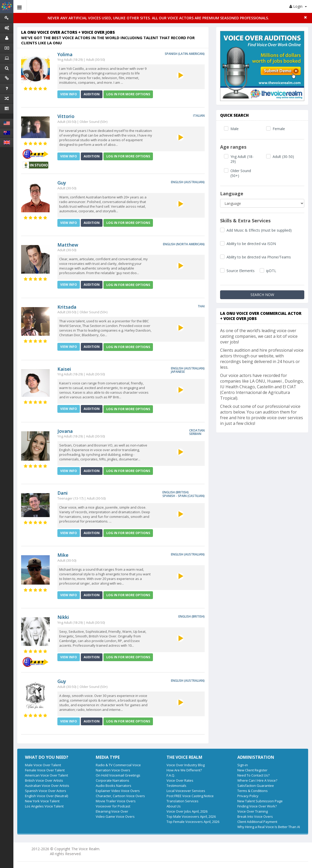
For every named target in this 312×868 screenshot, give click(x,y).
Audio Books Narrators (114, 786)
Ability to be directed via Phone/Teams (259, 257)
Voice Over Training (253, 811)
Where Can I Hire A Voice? (257, 780)
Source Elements (241, 271)
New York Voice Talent (42, 801)
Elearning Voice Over (112, 811)
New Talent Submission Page (260, 801)
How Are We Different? (184, 770)
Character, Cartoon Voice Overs (120, 796)
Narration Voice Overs (113, 770)
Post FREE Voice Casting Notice (190, 796)
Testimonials (176, 786)
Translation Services (183, 801)
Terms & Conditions (253, 791)
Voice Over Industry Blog (186, 765)
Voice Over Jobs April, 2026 (187, 811)
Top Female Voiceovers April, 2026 (193, 822)
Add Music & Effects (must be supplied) (259, 230)
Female (279, 129)
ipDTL (271, 271)
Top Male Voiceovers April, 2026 (191, 816)
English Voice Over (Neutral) (46, 796)
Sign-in (243, 765)
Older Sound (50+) (241, 173)
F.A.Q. (171, 775)
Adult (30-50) (283, 157)
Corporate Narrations (112, 780)
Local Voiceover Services (186, 791)
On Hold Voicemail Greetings (118, 775)
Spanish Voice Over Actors (46, 791)
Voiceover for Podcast (113, 806)
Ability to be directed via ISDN (251, 244)
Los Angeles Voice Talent (44, 806)
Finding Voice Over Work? (257, 806)
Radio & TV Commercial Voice (118, 765)
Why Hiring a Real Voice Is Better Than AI (269, 827)
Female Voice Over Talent (45, 770)
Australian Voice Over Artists (47, 786)
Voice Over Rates (180, 780)
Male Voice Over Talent (43, 765)
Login (298, 6)
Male (235, 129)
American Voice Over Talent (46, 775)
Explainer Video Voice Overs (118, 791)
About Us (174, 806)
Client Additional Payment (257, 822)
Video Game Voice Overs (115, 816)
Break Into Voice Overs (255, 816)
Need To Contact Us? (253, 775)
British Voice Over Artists (44, 780)
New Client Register (252, 770)
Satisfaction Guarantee (256, 786)
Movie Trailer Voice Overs (116, 801)
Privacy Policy (248, 796)
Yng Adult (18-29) (242, 159)
